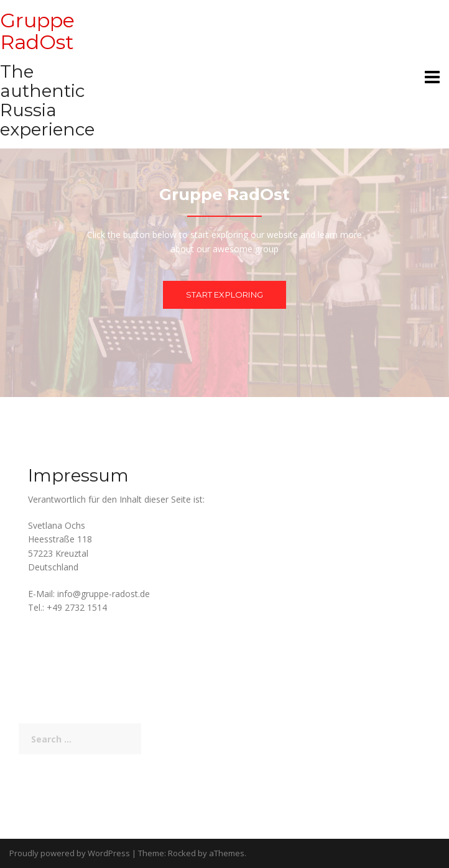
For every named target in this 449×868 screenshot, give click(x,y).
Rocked (182, 853)
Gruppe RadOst (37, 31)
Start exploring (224, 295)
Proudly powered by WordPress (70, 853)
